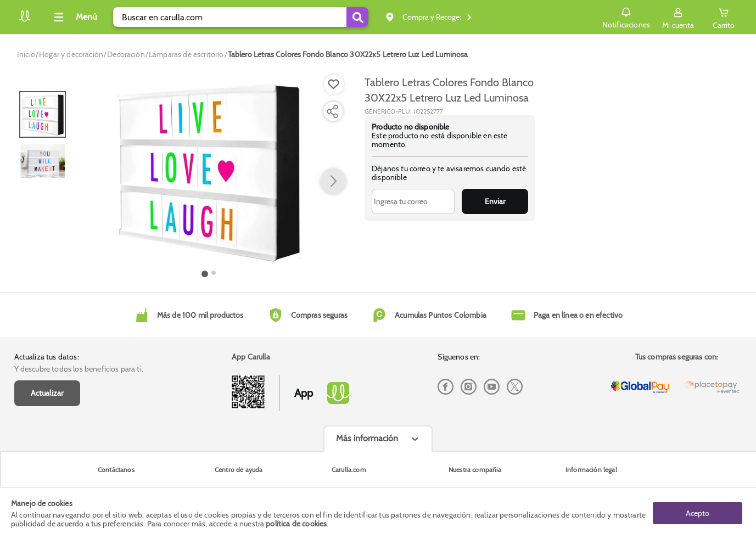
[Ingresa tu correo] (413, 201)
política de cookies (296, 524)
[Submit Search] (357, 17)
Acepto (698, 513)
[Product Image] (209, 171)
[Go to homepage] (26, 54)
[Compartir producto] (332, 111)
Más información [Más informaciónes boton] (367, 438)
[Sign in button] (678, 17)
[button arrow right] (333, 182)
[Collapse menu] (74, 17)
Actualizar (47, 393)
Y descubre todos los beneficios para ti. (79, 369)
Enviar (495, 201)
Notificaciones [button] (626, 16)
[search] (241, 17)
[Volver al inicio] (25, 20)
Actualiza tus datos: (47, 357)
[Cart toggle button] (724, 17)
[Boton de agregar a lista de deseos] (334, 85)
